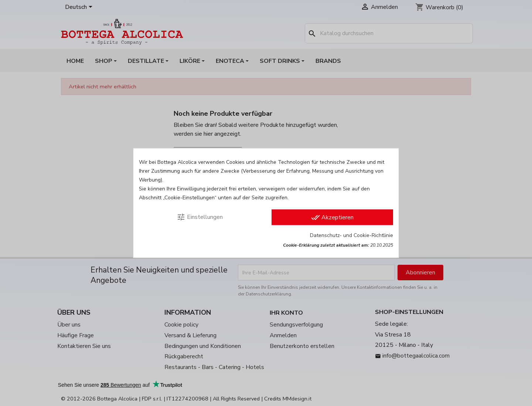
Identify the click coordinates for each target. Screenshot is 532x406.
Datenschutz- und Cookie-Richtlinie (352, 235)
